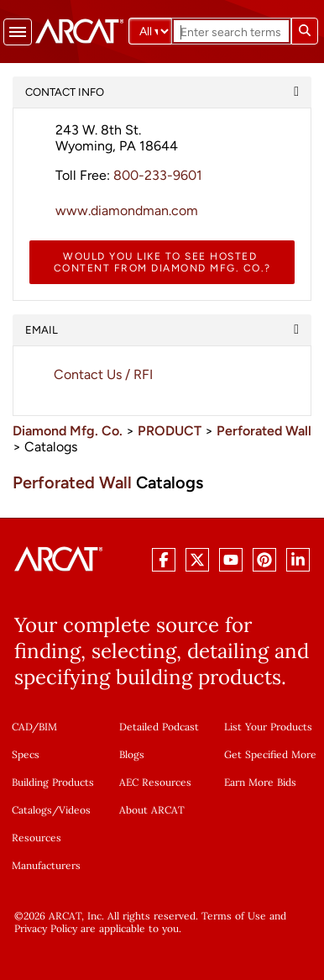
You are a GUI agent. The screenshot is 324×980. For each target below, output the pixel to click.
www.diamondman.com (127, 211)
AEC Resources (155, 782)
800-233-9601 (158, 175)
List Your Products (268, 727)
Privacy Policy (46, 928)
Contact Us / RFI (103, 374)
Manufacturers (46, 865)
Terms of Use (234, 916)
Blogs (132, 754)
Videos (75, 810)
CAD (22, 727)
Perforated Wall (264, 431)
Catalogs (32, 810)
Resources (37, 838)
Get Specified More (270, 754)
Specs (26, 754)
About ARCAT (152, 810)
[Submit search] (305, 31)
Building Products (53, 782)
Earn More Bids (260, 782)
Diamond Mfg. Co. (68, 431)
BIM (48, 727)
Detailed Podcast (159, 727)
